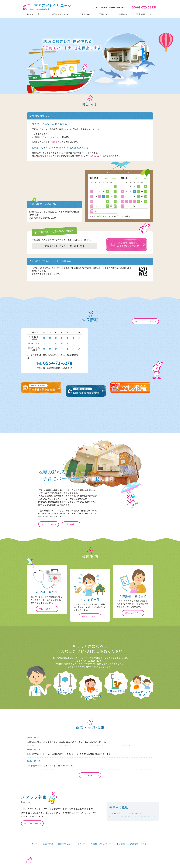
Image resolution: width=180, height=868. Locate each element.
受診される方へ (34, 14)
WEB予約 (56, 142)
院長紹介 (123, 14)
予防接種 (86, 14)
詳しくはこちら (46, 609)
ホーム (35, 844)
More (90, 775)
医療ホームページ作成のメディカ (143, 866)
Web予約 (169, 2)
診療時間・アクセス (146, 14)
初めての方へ (47, 524)
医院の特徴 (105, 14)
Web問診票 (152, 2)
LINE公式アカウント (144, 321)
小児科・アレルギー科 (62, 14)
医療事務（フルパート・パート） (128, 813)
